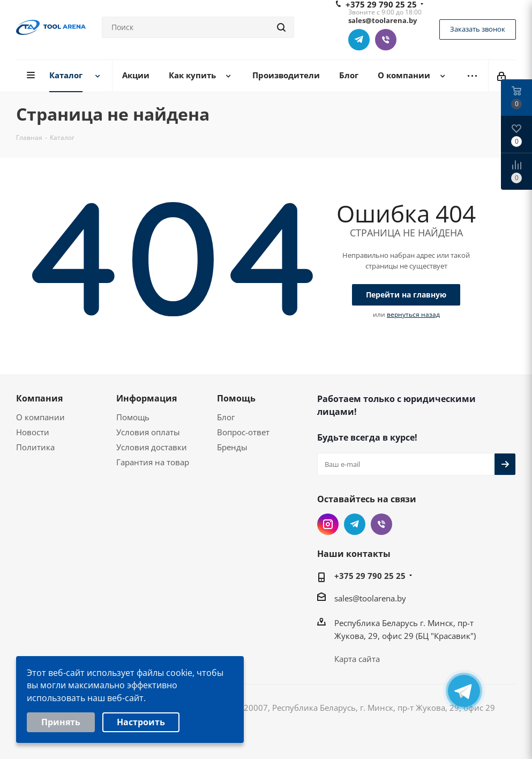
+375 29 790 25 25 (370, 576)
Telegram (359, 40)
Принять (61, 723)
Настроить (141, 723)
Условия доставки (152, 447)
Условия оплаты (148, 432)
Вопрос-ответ (243, 432)
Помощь (133, 417)
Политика (35, 447)
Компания (39, 398)
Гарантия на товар (153, 462)
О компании (40, 417)
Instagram (328, 524)
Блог (226, 417)
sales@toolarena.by (370, 598)
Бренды (232, 447)
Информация (147, 398)
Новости (33, 432)
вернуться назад (413, 314)
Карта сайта (357, 659)
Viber (386, 40)
